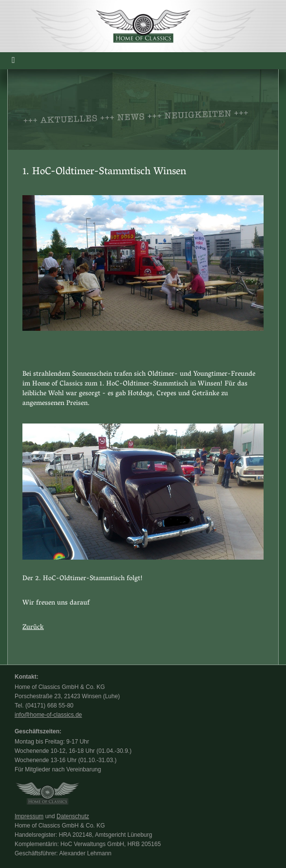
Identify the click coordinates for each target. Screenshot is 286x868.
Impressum (29, 816)
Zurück (33, 628)
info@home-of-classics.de (48, 715)
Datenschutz (73, 816)
